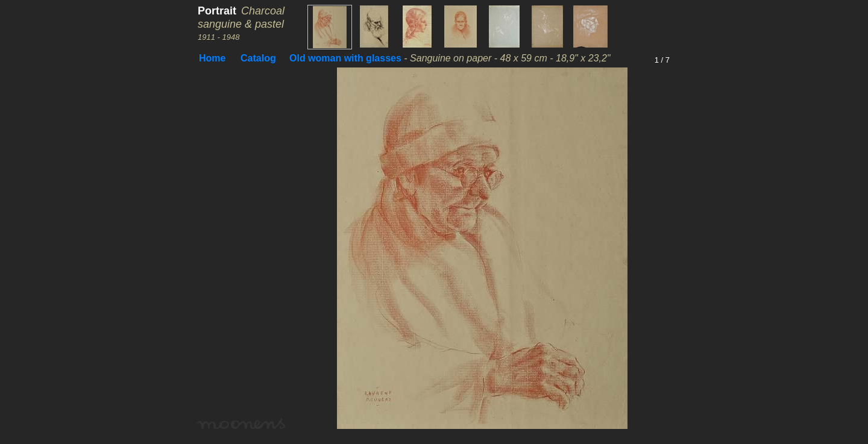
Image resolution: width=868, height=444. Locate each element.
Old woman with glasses (345, 58)
